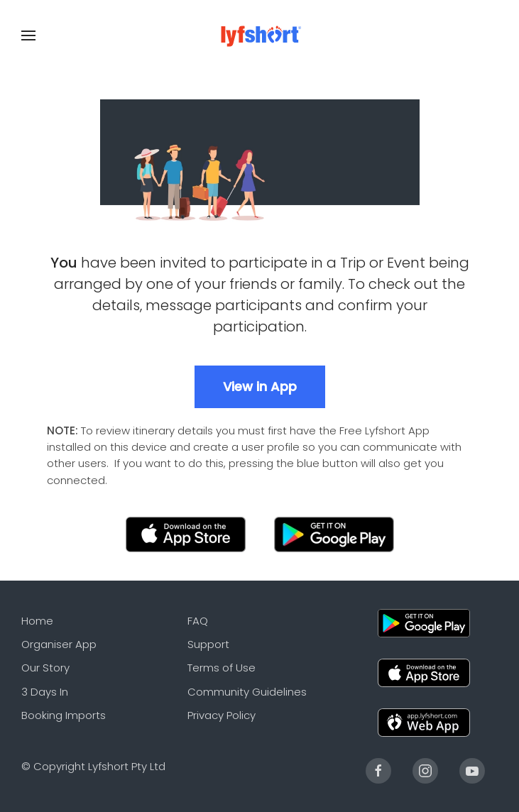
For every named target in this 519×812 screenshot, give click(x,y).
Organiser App (59, 644)
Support (208, 644)
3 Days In (45, 692)
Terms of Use (222, 668)
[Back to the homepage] (259, 35)
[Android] (424, 622)
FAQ (198, 621)
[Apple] (424, 672)
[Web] (424, 722)
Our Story (45, 668)
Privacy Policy (222, 715)
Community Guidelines (247, 692)
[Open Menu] (28, 35)
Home (37, 621)
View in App (260, 386)
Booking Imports (64, 715)
